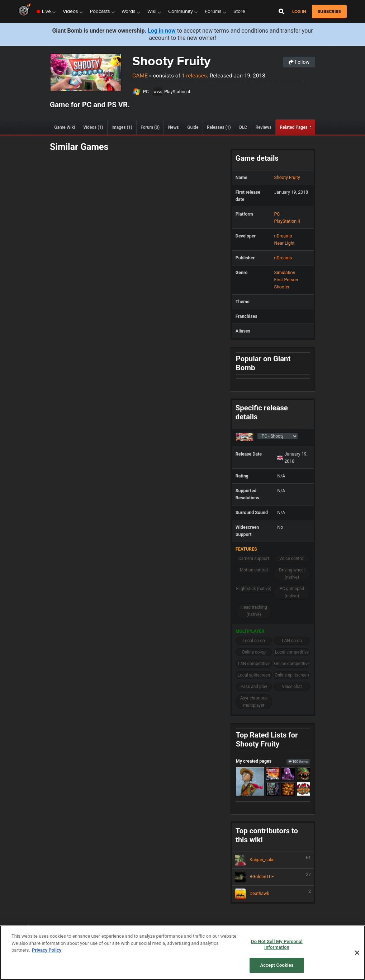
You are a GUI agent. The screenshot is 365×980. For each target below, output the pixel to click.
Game (140, 76)
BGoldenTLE (273, 877)
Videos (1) (93, 127)
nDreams (283, 236)
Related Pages (294, 127)
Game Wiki (64, 127)
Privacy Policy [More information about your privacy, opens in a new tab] (47, 950)
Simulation (285, 272)
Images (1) (122, 127)
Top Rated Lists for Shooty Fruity (267, 739)
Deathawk (273, 894)
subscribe (329, 11)
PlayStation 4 (177, 92)
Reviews (264, 127)
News (174, 127)
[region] (182, 953)
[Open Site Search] (281, 11)
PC (146, 92)
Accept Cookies (277, 965)
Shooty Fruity (171, 61)
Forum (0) (150, 127)
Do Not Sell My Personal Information (277, 944)
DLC (243, 127)
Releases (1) (219, 127)
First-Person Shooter (286, 283)
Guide (193, 127)
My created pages (273, 761)
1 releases (194, 76)
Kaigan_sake (273, 860)
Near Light (285, 243)
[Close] (357, 953)
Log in (299, 12)
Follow (299, 62)
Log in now (162, 31)
